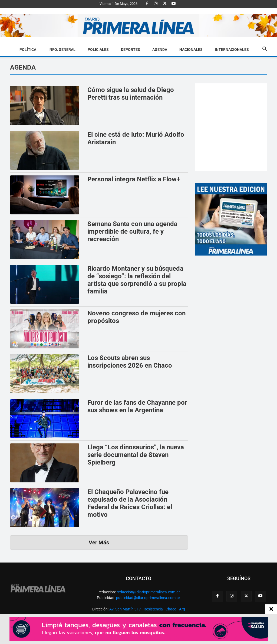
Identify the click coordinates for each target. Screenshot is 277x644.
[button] (265, 50)
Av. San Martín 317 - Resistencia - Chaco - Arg (147, 609)
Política (28, 50)
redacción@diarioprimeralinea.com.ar (148, 592)
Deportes (131, 50)
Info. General (62, 50)
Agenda (160, 50)
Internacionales (232, 50)
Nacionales (191, 50)
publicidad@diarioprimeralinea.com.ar (148, 598)
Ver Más (99, 542)
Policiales (98, 50)
